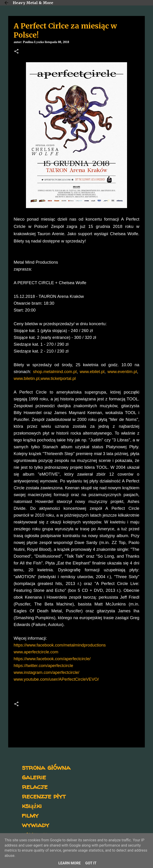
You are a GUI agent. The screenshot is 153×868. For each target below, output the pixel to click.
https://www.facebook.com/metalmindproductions (60, 645)
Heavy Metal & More (33, 3)
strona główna (46, 767)
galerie (34, 777)
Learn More (69, 863)
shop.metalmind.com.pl (55, 372)
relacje (35, 786)
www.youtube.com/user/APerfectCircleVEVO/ (56, 679)
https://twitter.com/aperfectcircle (43, 666)
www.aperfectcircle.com (36, 652)
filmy (30, 815)
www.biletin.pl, (27, 378)
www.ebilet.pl (92, 372)
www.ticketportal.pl (58, 378)
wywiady (36, 825)
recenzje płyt (44, 796)
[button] (16, 52)
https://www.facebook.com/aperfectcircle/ (52, 659)
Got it (91, 863)
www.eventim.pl (122, 372)
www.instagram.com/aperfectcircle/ (46, 672)
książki (32, 805)
